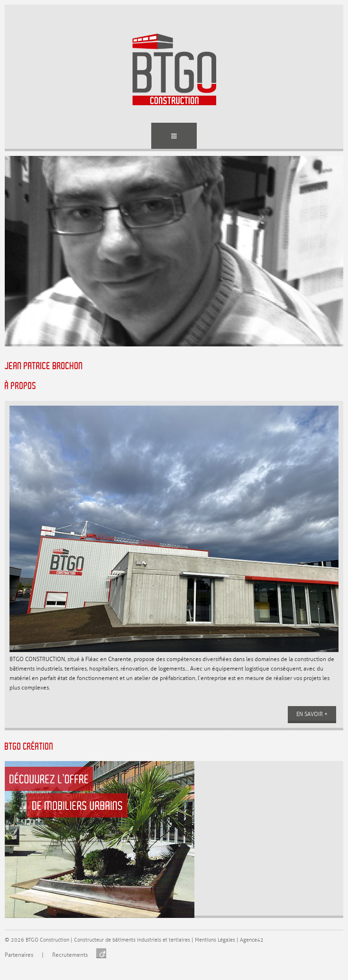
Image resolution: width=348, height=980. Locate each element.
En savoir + (312, 714)
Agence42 (252, 940)
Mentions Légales (215, 940)
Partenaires (19, 955)
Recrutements (70, 955)
